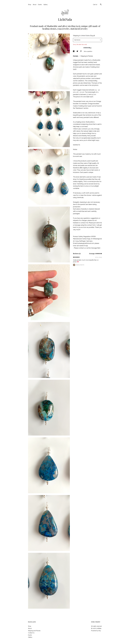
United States (85, 36)
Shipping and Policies (34, 631)
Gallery (46, 5)
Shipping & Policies (87, 56)
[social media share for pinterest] (81, 51)
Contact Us (31, 633)
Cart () (95, 5)
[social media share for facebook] (74, 51)
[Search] (101, 5)
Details (76, 56)
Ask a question (88, 51)
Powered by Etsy (96, 631)
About (35, 5)
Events (40, 5)
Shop (30, 5)
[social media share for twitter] (78, 51)
